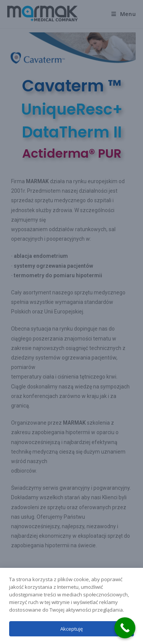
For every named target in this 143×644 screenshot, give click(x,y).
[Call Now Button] (125, 628)
